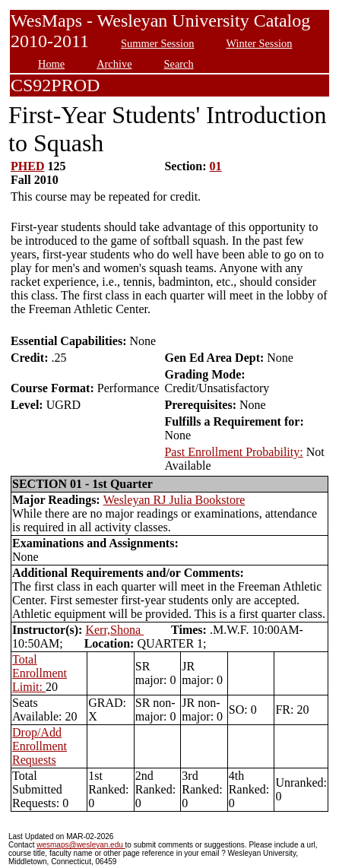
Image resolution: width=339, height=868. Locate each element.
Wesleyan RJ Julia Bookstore (174, 500)
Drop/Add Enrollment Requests (40, 746)
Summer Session (157, 43)
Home (51, 64)
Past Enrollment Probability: (233, 452)
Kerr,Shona (114, 630)
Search (179, 64)
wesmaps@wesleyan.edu (81, 845)
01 (216, 166)
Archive (114, 64)
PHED (27, 166)
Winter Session (259, 43)
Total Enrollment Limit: (40, 673)
